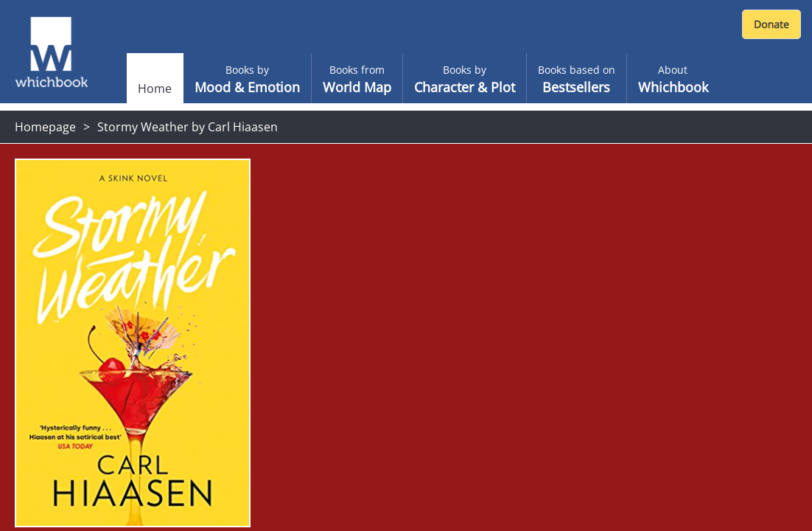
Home (155, 88)
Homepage (45, 127)
